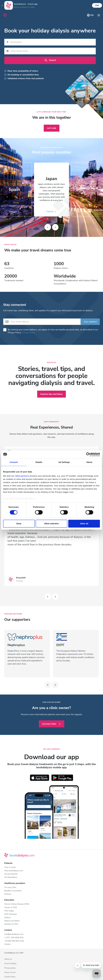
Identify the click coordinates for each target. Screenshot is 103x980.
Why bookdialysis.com (14, 871)
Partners (8, 894)
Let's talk (52, 128)
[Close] (2, 5)
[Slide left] (48, 227)
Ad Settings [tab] (64, 462)
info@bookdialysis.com (14, 934)
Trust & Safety (10, 964)
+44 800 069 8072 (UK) (14, 941)
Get (97, 5)
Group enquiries (11, 874)
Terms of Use (10, 973)
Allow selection (51, 524)
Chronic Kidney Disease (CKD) (17, 904)
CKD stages (9, 911)
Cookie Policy (10, 977)
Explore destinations (51, 148)
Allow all (84, 524)
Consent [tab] (14, 462)
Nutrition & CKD (11, 924)
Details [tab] (39, 462)
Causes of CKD (11, 908)
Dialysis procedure (12, 921)
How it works (10, 867)
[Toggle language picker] (90, 15)
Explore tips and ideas (51, 394)
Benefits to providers (13, 891)
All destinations (11, 877)
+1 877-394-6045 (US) (14, 938)
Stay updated (90, 322)
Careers (7, 944)
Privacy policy (10, 968)
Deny (19, 524)
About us (8, 959)
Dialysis (8, 918)
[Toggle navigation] (99, 15)
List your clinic (52, 724)
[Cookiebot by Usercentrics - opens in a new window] (88, 454)
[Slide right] (55, 227)
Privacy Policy (28, 333)
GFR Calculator (11, 914)
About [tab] (89, 462)
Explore (51, 211)
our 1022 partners (20, 476)
